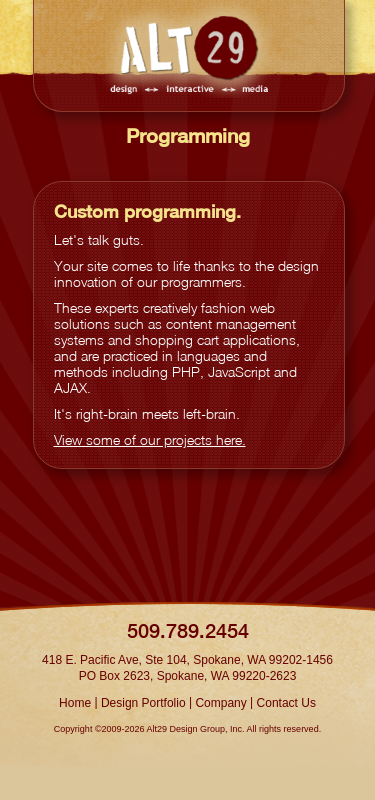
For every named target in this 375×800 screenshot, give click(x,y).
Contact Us (286, 703)
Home (75, 703)
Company (220, 703)
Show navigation (315, 22)
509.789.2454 (188, 630)
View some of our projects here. (150, 439)
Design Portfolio (143, 703)
